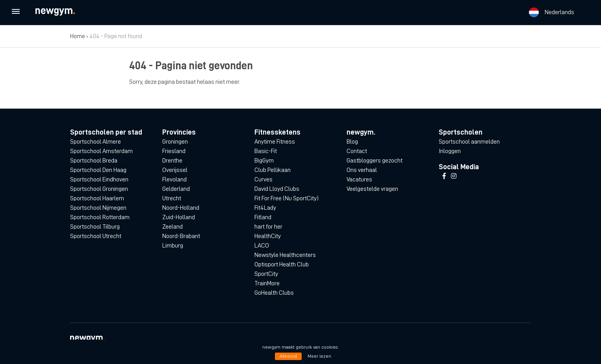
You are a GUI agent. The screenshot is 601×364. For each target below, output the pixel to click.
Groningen (175, 142)
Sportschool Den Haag (98, 170)
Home (78, 36)
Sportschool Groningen (99, 189)
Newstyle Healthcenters (285, 255)
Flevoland (174, 179)
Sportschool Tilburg (95, 227)
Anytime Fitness (275, 142)
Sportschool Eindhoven (99, 179)
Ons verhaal (362, 170)
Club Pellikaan (273, 170)
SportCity (266, 274)
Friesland (174, 151)
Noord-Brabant (181, 236)
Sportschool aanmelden (469, 142)
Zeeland (173, 227)
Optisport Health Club (282, 264)
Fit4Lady (265, 208)
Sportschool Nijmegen (98, 208)
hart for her (268, 227)
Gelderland (176, 189)
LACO (262, 246)
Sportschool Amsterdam (101, 151)
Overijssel (175, 170)
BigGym (264, 161)
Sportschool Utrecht (96, 236)
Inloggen (450, 151)
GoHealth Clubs (274, 293)
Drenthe (172, 161)
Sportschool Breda (94, 161)
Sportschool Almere (96, 142)
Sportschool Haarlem (97, 198)
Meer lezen (319, 356)
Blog (352, 142)
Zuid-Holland (179, 217)
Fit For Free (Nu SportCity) (287, 198)
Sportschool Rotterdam (100, 217)
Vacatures (359, 179)
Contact (357, 151)
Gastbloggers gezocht (375, 161)
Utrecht (172, 198)
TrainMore (267, 283)
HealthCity (268, 236)
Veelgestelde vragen (372, 189)
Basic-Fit (266, 151)
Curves (263, 179)
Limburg (173, 246)
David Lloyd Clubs (277, 189)
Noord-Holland (181, 208)
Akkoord (288, 356)
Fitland (263, 217)
